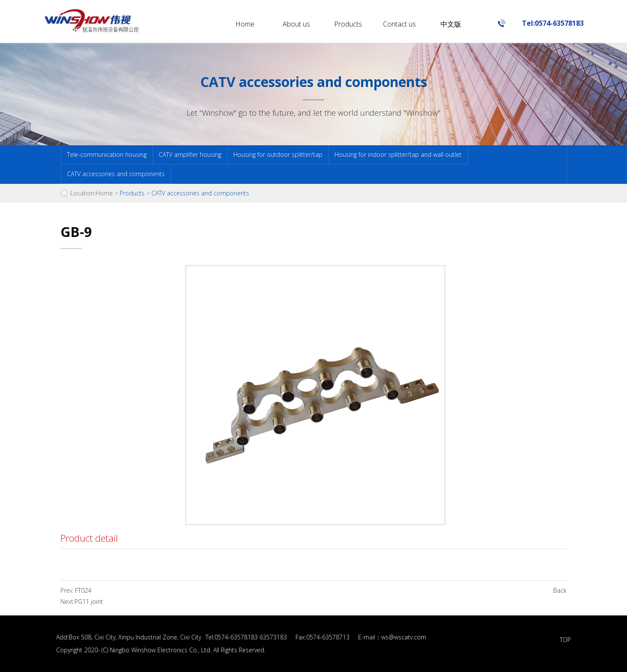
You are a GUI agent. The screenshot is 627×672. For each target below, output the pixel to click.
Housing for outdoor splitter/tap (278, 154)
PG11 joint (89, 601)
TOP (565, 640)
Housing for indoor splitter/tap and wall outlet (398, 154)
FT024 (82, 590)
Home (245, 24)
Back (560, 590)
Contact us (399, 24)
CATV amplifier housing (190, 154)
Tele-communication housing (107, 154)
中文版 (451, 24)
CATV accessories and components (116, 174)
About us (296, 24)
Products (348, 24)
